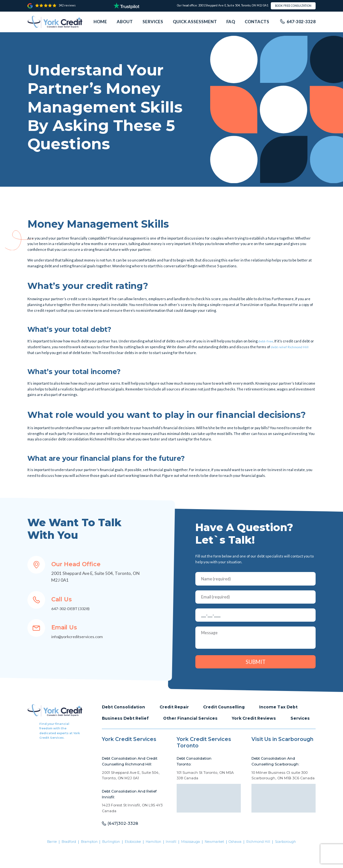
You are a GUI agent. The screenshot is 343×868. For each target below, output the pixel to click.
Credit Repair (179, 713)
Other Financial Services (195, 725)
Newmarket (218, 861)
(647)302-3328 (124, 843)
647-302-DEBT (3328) (73, 608)
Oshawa (241, 861)
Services (153, 22)
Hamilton (152, 861)
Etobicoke (131, 861)
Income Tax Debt (288, 713)
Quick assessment (195, 22)
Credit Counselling (231, 713)
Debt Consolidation (125, 713)
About (125, 22)
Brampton (83, 861)
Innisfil (171, 861)
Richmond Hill (265, 861)
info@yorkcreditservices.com (79, 636)
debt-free (266, 341)
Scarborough (294, 861)
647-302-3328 (301, 22)
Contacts (257, 22)
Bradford (61, 861)
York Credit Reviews (261, 725)
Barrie (43, 861)
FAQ (231, 22)
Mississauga (193, 861)
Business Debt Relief (127, 725)
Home (100, 22)
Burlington (107, 861)
